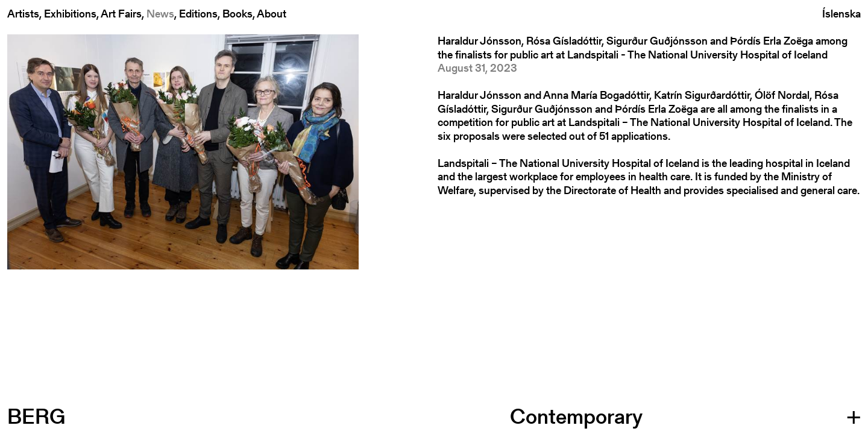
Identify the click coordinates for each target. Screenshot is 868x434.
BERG (36, 416)
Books (237, 14)
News (160, 14)
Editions (198, 14)
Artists (23, 14)
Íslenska (841, 14)
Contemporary (576, 416)
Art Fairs (121, 14)
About (272, 14)
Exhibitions (70, 14)
